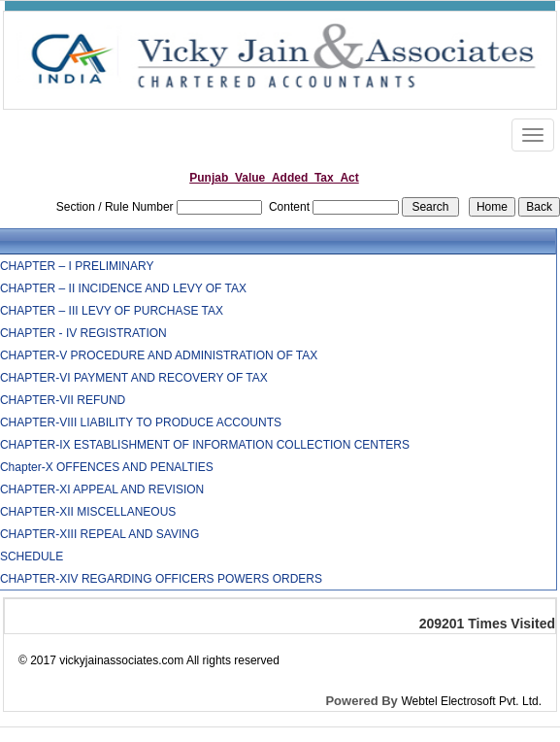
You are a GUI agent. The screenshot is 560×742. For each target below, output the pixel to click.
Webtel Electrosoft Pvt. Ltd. (471, 701)
